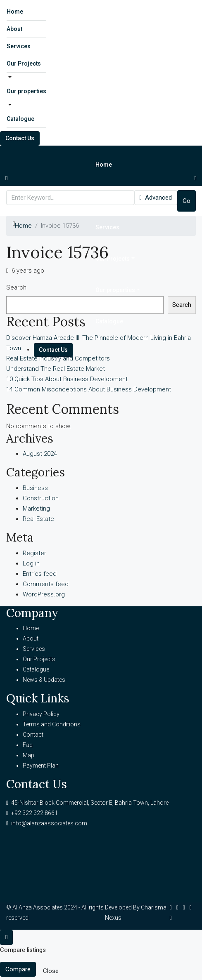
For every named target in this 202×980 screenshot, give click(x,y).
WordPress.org (44, 594)
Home (15, 12)
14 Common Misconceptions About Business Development (89, 389)
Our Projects (24, 64)
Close (51, 971)
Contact (33, 735)
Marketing (36, 509)
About (14, 29)
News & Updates (44, 680)
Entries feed (40, 574)
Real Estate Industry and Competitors (58, 358)
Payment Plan (41, 766)
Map (29, 755)
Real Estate (38, 519)
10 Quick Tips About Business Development (67, 379)
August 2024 (40, 454)
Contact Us (20, 138)
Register (34, 553)
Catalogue (20, 119)
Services (19, 46)
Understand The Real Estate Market (56, 369)
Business (35, 488)
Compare (18, 969)
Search (16, 287)
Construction (41, 498)
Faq (28, 745)
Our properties (26, 91)
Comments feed (46, 584)
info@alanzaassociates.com (49, 823)
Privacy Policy (41, 714)
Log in (31, 563)
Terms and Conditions (52, 724)
